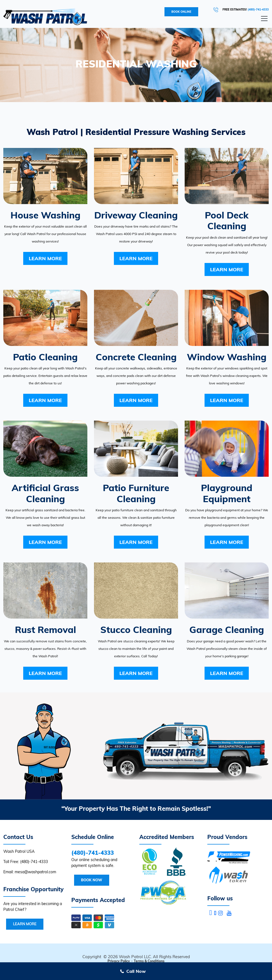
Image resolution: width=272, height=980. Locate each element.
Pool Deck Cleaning (227, 221)
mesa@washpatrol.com (35, 872)
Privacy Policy (119, 961)
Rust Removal (45, 630)
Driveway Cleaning (136, 215)
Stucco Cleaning (136, 630)
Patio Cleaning (45, 357)
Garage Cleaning (227, 630)
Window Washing (227, 357)
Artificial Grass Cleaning (45, 493)
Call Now (136, 971)
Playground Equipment (227, 493)
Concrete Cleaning (136, 357)
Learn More (45, 258)
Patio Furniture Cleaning (136, 493)
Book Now (92, 880)
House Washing (45, 215)
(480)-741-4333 (258, 10)
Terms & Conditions (149, 961)
